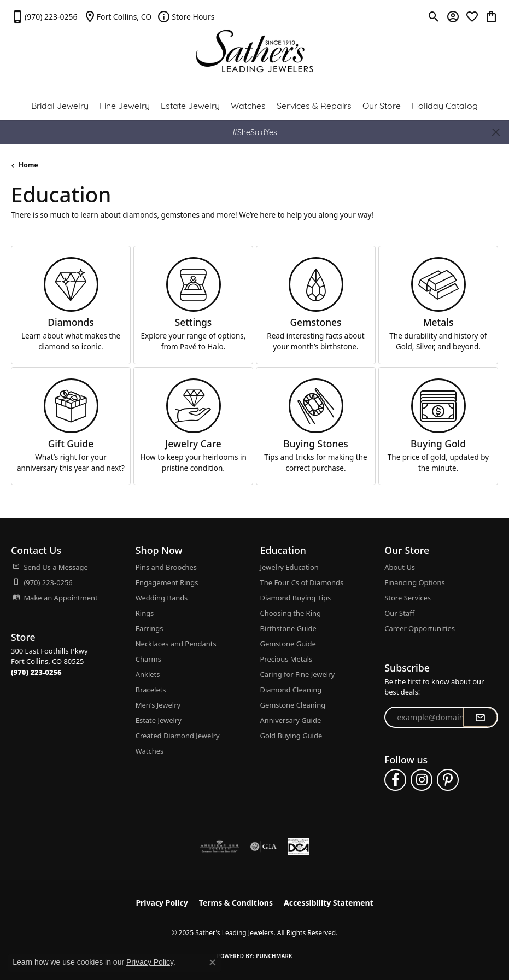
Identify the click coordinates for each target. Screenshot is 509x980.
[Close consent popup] (213, 962)
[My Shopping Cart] (491, 16)
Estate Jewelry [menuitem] (159, 720)
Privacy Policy (162, 903)
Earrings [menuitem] (150, 628)
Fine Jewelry (125, 105)
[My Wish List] (472, 16)
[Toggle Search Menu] (434, 16)
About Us (400, 567)
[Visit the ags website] (220, 847)
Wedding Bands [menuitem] (162, 598)
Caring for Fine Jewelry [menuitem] (298, 674)
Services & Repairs (314, 105)
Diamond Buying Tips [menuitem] (296, 598)
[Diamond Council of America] (299, 847)
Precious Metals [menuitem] (286, 659)
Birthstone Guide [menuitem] (288, 628)
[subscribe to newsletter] (480, 717)
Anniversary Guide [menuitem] (291, 720)
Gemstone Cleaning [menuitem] (293, 705)
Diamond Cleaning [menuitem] (291, 690)
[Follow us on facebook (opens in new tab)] (395, 780)
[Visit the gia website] (264, 847)
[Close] (496, 132)
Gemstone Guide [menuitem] (288, 644)
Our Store (382, 105)
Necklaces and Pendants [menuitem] (176, 644)
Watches (248, 105)
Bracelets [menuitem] (151, 690)
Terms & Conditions (236, 903)
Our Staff (399, 613)
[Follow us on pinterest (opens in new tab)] (448, 780)
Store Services (408, 598)
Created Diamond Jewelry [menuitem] (178, 736)
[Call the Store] (36, 672)
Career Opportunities (420, 628)
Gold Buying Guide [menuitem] (291, 736)
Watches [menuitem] (150, 751)
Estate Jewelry (190, 105)
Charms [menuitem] (148, 659)
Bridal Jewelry (60, 105)
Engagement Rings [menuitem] (167, 582)
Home (28, 165)
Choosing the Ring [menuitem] (291, 613)
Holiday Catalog (445, 105)
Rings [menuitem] (145, 613)
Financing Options (414, 582)
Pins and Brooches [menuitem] (166, 567)
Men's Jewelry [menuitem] (158, 705)
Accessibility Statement (329, 903)
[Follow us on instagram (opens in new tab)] (422, 780)
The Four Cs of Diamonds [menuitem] (302, 582)
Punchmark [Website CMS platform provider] (274, 956)
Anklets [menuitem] (148, 674)
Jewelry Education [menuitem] (289, 567)
